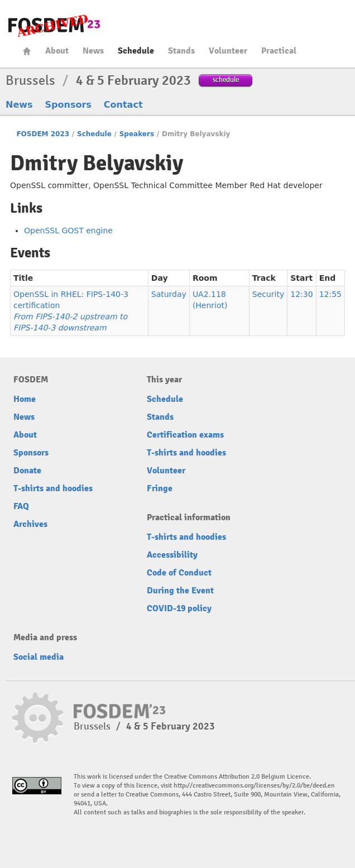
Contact (123, 105)
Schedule (136, 51)
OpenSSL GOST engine (68, 231)
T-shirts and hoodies (53, 488)
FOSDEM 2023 (43, 134)
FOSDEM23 (54, 25)
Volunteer (228, 51)
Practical (279, 51)
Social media (39, 657)
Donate (27, 471)
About (57, 51)
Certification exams (185, 435)
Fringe (160, 488)
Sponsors (68, 105)
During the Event (180, 591)
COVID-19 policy (179, 608)
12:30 (301, 294)
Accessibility (172, 555)
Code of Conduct (179, 573)
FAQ (21, 506)
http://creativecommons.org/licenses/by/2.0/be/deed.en (254, 786)
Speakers (137, 134)
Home (27, 51)
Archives (30, 524)
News (93, 51)
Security (268, 294)
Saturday (169, 294)
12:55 (330, 294)
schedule (226, 80)
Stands (181, 51)
